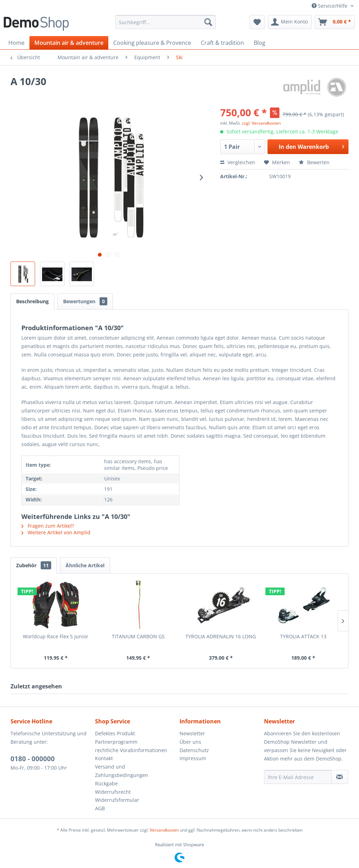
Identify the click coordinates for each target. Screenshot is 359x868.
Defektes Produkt (115, 733)
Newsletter (192, 733)
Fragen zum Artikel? (48, 526)
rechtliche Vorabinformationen (131, 750)
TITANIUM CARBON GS (138, 636)
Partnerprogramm (116, 742)
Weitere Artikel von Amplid (56, 532)
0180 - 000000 (33, 759)
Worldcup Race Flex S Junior (56, 636)
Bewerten (314, 162)
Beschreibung (32, 301)
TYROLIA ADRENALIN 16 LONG (221, 636)
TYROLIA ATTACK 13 (303, 636)
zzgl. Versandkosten (261, 123)
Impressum (193, 758)
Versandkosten (164, 830)
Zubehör (34, 565)
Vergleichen (238, 162)
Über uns (190, 742)
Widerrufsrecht (113, 792)
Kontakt (104, 758)
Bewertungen (85, 301)
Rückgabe (106, 783)
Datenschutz (194, 750)
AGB (100, 808)
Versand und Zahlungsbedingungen (122, 771)
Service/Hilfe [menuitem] (330, 6)
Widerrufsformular (117, 800)
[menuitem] (166, 22)
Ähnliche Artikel (85, 565)
